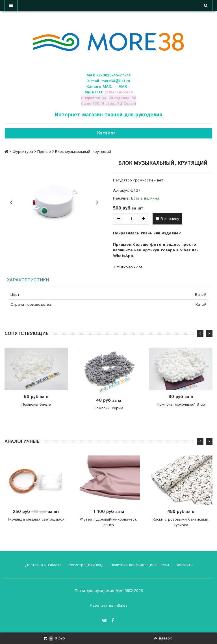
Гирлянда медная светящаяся (36, 520)
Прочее (44, 152)
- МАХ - (122, 87)
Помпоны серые (109, 408)
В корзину (167, 219)
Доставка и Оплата (43, 565)
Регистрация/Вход (85, 565)
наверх (163, 638)
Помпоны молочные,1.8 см (181, 405)
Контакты (184, 565)
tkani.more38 (121, 92)
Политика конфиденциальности (139, 565)
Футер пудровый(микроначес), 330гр (108, 523)
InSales (121, 606)
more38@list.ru (116, 81)
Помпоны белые (36, 405)
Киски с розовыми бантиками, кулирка (181, 523)
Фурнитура (23, 152)
